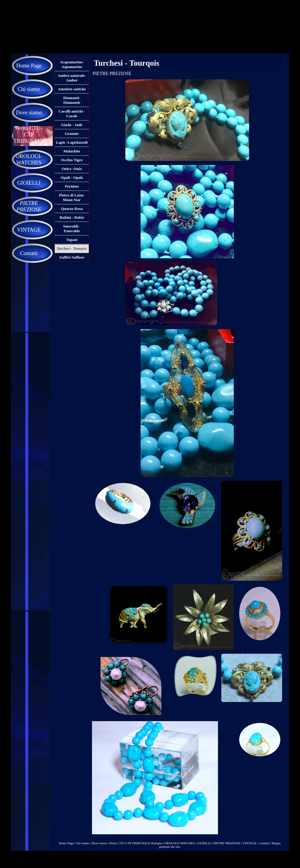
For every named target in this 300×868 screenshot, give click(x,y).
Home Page (66, 843)
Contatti (264, 843)
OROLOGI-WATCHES (180, 843)
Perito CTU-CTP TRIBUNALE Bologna (136, 843)
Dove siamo (99, 843)
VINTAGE (249, 843)
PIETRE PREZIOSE (227, 843)
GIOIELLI (204, 843)
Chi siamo (83, 843)
